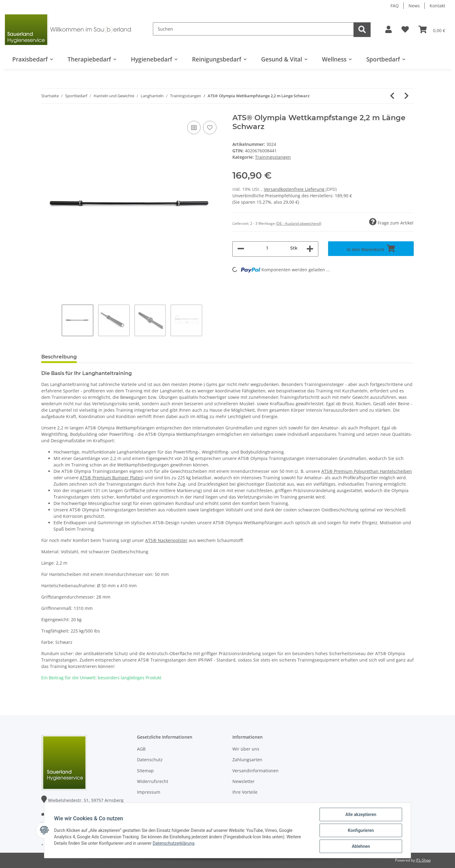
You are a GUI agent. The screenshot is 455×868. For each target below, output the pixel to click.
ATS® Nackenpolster (166, 540)
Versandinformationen (255, 771)
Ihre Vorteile (245, 792)
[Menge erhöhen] (310, 249)
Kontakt (437, 6)
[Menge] (267, 248)
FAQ (395, 6)
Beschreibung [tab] (59, 357)
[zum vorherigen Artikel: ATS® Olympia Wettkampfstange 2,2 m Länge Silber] (392, 96)
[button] (388, 30)
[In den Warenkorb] (371, 249)
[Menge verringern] (241, 249)
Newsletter (244, 781)
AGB (141, 749)
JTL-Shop (423, 860)
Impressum (149, 792)
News (414, 6)
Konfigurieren (361, 830)
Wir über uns (246, 749)
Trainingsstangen (273, 157)
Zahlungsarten (247, 760)
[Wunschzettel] (405, 30)
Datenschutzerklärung (173, 843)
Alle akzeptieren (361, 814)
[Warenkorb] (432, 30)
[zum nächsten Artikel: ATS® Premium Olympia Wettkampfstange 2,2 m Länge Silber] (407, 96)
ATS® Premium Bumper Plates (111, 478)
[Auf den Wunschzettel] (210, 128)
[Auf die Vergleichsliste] (194, 128)
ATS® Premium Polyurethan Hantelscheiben (367, 471)
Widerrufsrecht (153, 781)
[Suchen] (253, 29)
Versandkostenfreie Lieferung (295, 189)
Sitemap (145, 771)
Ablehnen (361, 846)
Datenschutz (150, 760)
